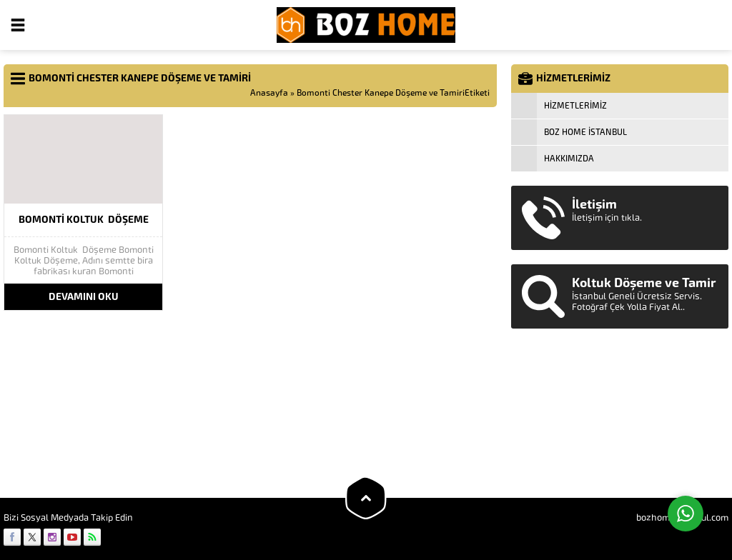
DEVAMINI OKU (84, 297)
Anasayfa (269, 93)
